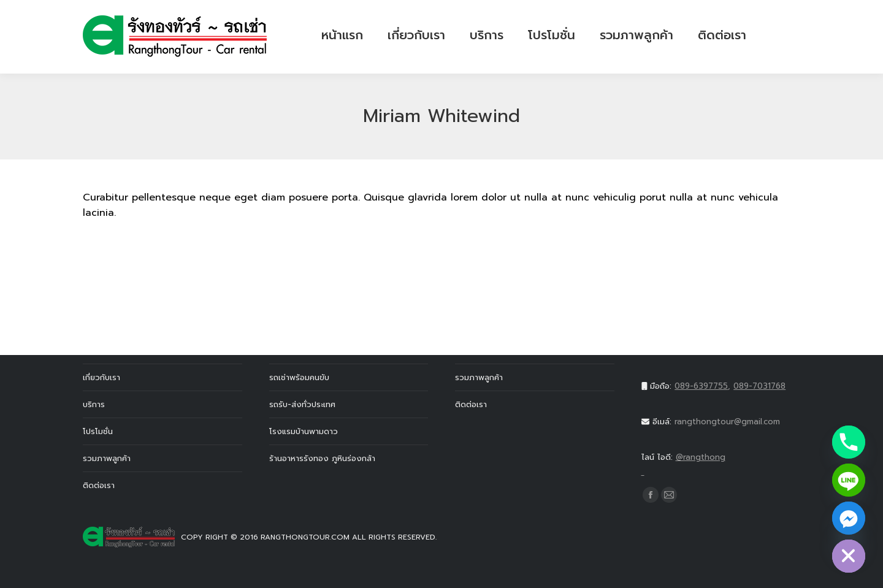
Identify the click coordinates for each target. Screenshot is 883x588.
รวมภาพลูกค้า (107, 458)
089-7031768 (759, 386)
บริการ (94, 404)
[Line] (849, 480)
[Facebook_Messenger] (849, 518)
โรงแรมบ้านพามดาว (304, 431)
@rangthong (721, 465)
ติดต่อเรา (99, 485)
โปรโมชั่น (98, 431)
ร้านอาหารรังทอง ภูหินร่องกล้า (322, 458)
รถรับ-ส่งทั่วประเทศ (302, 404)
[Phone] (849, 442)
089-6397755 (701, 386)
